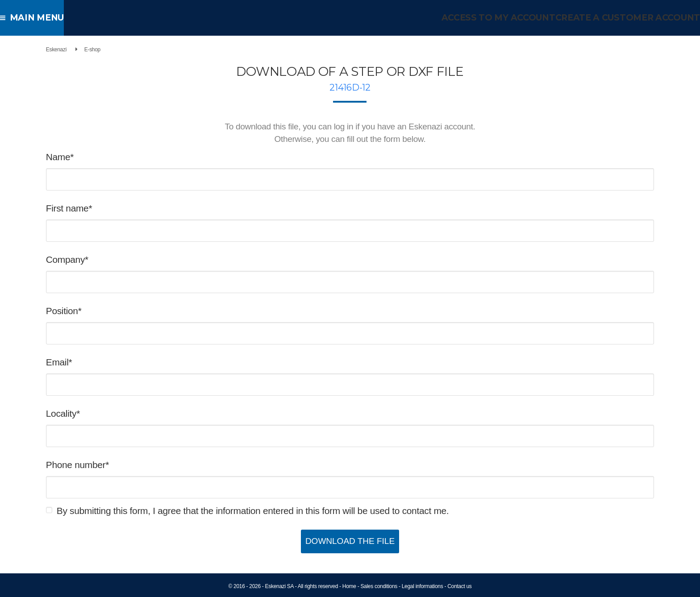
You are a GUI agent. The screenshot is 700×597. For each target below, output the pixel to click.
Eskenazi (92, 50)
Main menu (35, 18)
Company (102, 259)
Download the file (350, 541)
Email (94, 362)
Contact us (459, 586)
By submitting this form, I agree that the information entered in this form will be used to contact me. (289, 511)
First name (104, 208)
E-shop (129, 50)
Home (349, 586)
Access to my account (512, 18)
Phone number (112, 465)
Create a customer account (633, 18)
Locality (97, 413)
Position (98, 311)
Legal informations (423, 586)
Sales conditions (379, 586)
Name (94, 157)
